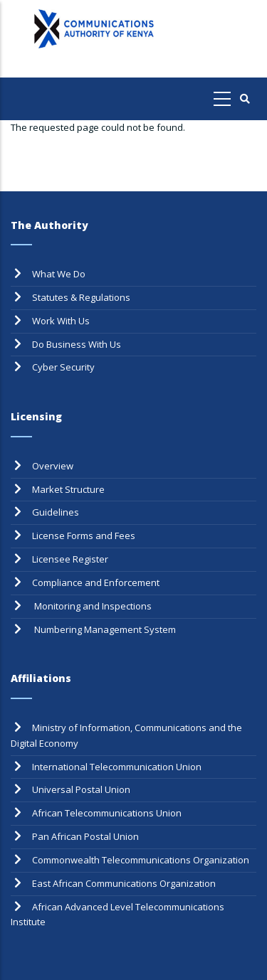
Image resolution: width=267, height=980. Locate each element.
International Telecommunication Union (117, 767)
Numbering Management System (104, 629)
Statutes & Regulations (81, 297)
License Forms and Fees (84, 536)
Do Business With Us (77, 344)
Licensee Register (70, 559)
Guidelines (56, 512)
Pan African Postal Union (85, 836)
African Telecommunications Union (107, 813)
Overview (53, 466)
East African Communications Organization (124, 883)
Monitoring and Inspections (92, 606)
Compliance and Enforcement (96, 582)
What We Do (59, 274)
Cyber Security (63, 367)
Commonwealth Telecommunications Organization (141, 860)
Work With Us (61, 321)
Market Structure (68, 489)
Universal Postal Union (81, 789)
